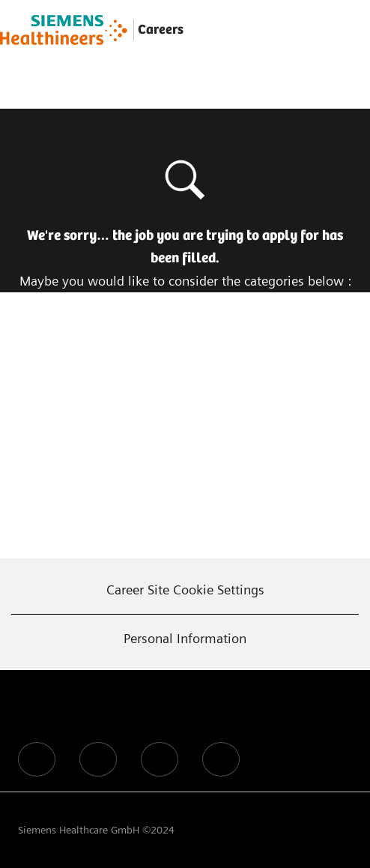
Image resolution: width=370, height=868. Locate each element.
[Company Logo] (64, 30)
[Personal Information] (185, 639)
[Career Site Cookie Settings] (185, 590)
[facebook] (37, 759)
